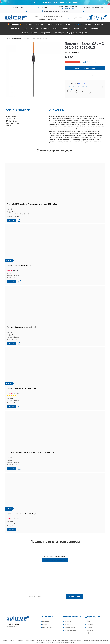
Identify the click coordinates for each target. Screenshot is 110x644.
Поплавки (78, 24)
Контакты (52, 19)
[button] (68, 8)
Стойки (34, 33)
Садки (25, 29)
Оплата (45, 624)
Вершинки (99, 24)
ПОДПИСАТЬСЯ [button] (74, 596)
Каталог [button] (36, 17)
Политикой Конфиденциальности (55, 600)
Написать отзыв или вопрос (55, 559)
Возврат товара (48, 627)
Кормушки (66, 29)
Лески (68, 24)
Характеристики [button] (75, 75)
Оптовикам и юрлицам (52, 17)
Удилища (40, 24)
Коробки (34, 29)
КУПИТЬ (11, 220)
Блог (88, 620)
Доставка (46, 620)
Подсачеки (15, 29)
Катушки (29, 24)
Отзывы (42, 19)
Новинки (90, 624)
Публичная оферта (71, 627)
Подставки (95, 29)
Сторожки (45, 29)
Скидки (89, 627)
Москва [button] (82, 83)
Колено (59, 24)
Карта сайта (69, 624)
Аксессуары (59, 33)
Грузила (88, 24)
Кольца (25, 33)
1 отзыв (20, 395)
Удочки (50, 24)
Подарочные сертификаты (78, 33)
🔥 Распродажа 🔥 (15, 24)
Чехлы (56, 29)
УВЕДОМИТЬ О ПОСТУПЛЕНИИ (85, 68)
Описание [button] (95, 75)
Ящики (76, 29)
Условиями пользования (74, 600)
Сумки (85, 29)
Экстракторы (46, 33)
